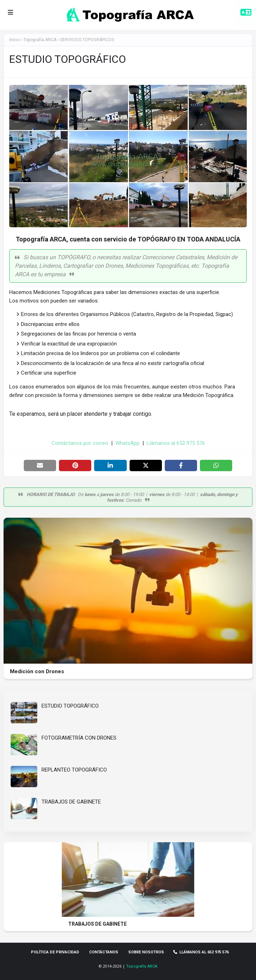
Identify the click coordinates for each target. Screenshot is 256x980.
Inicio (15, 40)
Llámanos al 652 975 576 (176, 443)
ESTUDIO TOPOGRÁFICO (70, 706)
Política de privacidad (55, 952)
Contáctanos (104, 952)
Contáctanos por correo (80, 443)
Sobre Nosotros (146, 952)
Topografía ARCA (142, 966)
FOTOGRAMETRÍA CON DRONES (79, 738)
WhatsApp (127, 443)
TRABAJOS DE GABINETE (71, 802)
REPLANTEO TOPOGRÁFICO (74, 770)
